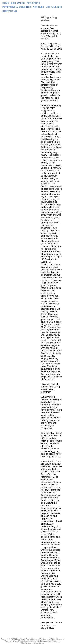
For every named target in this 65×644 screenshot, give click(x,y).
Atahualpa (40, 643)
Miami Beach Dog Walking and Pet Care (31, 639)
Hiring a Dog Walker (49, 19)
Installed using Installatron (34, 641)
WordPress (19, 641)
